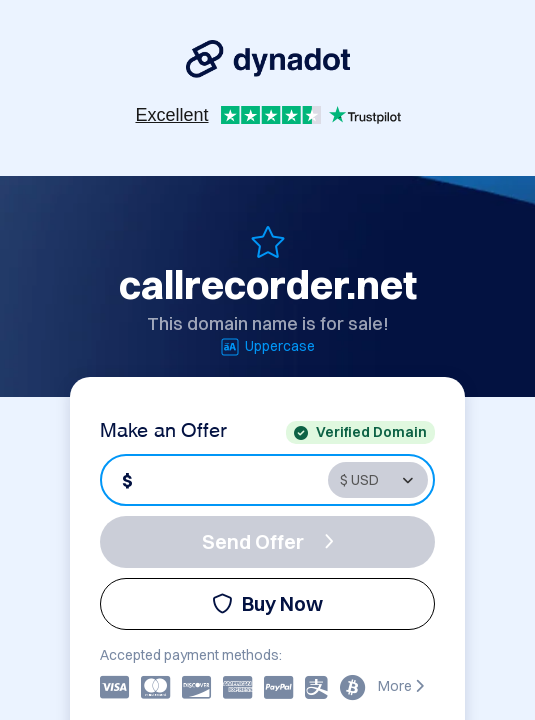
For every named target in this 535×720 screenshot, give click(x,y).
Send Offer (268, 541)
